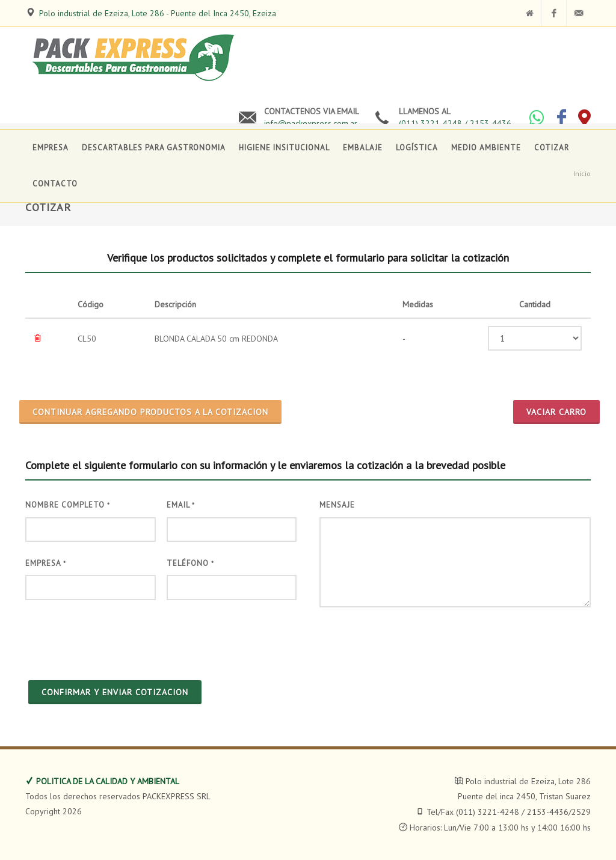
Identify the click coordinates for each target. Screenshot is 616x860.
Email (181, 505)
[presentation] (117, 639)
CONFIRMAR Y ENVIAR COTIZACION (115, 692)
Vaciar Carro (556, 412)
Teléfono (190, 563)
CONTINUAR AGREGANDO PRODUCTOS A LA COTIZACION (150, 412)
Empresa (46, 563)
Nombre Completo (68, 505)
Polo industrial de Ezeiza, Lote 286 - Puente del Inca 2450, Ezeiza (158, 13)
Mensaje (337, 505)
